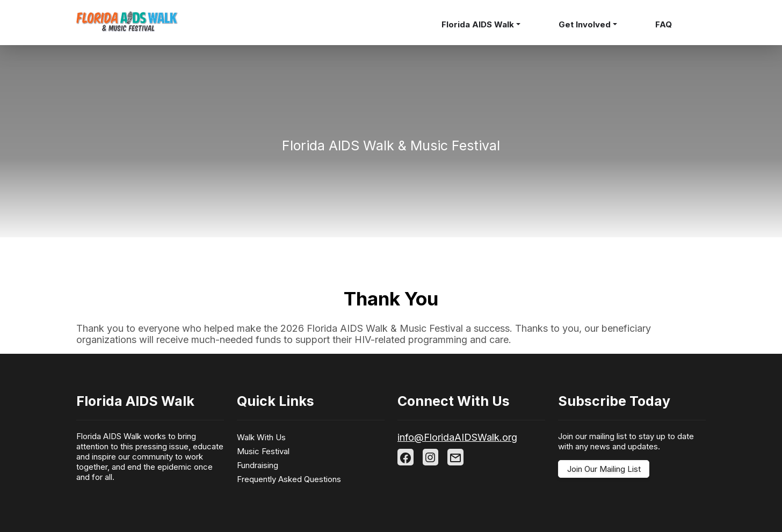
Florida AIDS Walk (478, 24)
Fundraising (258, 465)
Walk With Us (261, 437)
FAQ (664, 24)
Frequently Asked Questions (289, 479)
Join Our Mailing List (604, 469)
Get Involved (585, 24)
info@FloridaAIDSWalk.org (457, 437)
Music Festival (263, 451)
